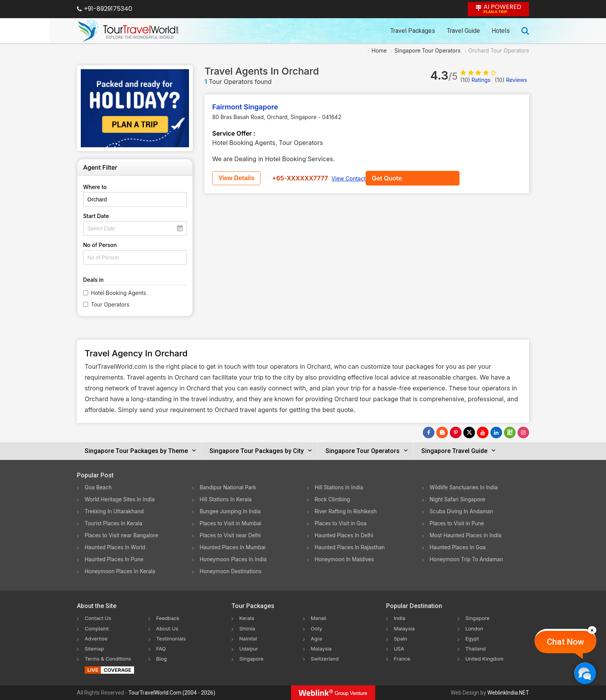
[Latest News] (442, 433)
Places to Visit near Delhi (232, 535)
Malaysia (322, 648)
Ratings (475, 80)
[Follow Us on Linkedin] (496, 433)
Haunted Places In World (116, 547)
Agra (317, 638)
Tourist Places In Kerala (114, 523)
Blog (162, 658)
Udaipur (249, 648)
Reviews (511, 80)
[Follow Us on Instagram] (523, 433)
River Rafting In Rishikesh (347, 511)
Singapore (252, 658)
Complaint (98, 628)
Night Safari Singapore (459, 499)
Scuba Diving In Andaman (463, 511)
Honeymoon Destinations (232, 571)
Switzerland (326, 658)
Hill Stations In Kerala (227, 499)
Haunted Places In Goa (459, 547)
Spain (401, 638)
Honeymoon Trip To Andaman (468, 559)
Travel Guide (463, 31)
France (403, 658)
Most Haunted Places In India (467, 535)
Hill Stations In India (340, 487)
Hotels (501, 31)
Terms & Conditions (110, 658)
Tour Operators (110, 304)
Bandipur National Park (229, 487)
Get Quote (233, 178)
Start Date (96, 216)
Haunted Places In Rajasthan (351, 547)
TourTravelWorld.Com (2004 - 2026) (172, 693)
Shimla (248, 628)
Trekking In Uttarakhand (115, 511)
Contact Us (99, 618)
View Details (283, 178)
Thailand (476, 648)
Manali (319, 618)
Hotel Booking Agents (118, 293)
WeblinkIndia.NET (508, 693)
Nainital (249, 638)
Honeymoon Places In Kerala (121, 571)
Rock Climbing (333, 499)
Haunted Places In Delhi (345, 535)
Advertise (97, 638)
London (475, 628)
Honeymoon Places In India (235, 559)
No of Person (100, 245)
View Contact (395, 178)
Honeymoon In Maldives (345, 559)
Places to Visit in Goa (341, 523)
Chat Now (565, 642)
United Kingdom (486, 658)
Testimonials (172, 638)
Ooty (317, 628)
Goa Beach (99, 487)
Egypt (473, 638)
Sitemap (95, 648)
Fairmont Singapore (245, 107)
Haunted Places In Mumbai (234, 547)
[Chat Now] (585, 673)
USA (399, 648)
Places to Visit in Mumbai (232, 523)
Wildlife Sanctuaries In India (465, 487)
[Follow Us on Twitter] (469, 433)
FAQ (161, 648)
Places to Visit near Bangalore (123, 535)
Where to (95, 187)
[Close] (592, 630)
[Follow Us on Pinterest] (456, 433)
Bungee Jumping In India (232, 511)
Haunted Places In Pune (115, 559)
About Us (168, 628)
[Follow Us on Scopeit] (510, 433)
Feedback (169, 618)
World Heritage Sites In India (121, 499)
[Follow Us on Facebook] (429, 433)
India (400, 618)
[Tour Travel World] (128, 31)
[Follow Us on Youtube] (483, 433)
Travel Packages (413, 31)
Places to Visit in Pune (458, 523)
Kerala (247, 618)
